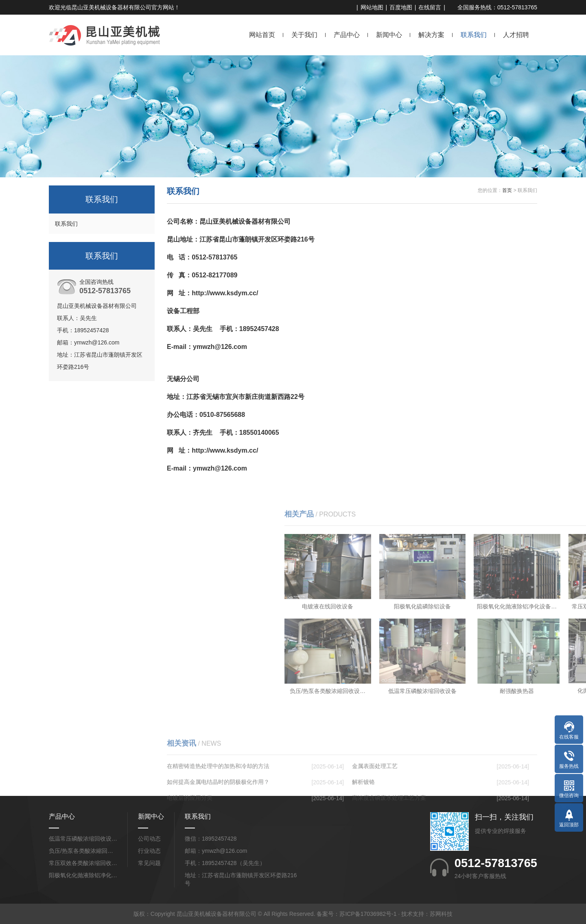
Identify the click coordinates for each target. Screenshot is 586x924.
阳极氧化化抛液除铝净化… (83, 875)
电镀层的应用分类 (190, 837)
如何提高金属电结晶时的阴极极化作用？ (218, 821)
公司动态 (149, 839)
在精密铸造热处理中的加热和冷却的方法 (218, 805)
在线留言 (430, 7)
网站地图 (372, 7)
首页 (507, 190)
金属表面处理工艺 (375, 805)
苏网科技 (441, 914)
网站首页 (262, 35)
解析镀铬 (363, 821)
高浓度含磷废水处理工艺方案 (389, 837)
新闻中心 (389, 35)
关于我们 (304, 35)
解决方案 (431, 35)
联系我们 (474, 35)
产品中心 (347, 35)
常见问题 (149, 863)
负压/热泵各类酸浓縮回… (81, 851)
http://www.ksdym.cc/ (225, 293)
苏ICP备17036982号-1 (368, 914)
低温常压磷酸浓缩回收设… (83, 839)
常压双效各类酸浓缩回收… (83, 863)
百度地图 (401, 7)
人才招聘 (516, 35)
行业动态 (149, 851)
